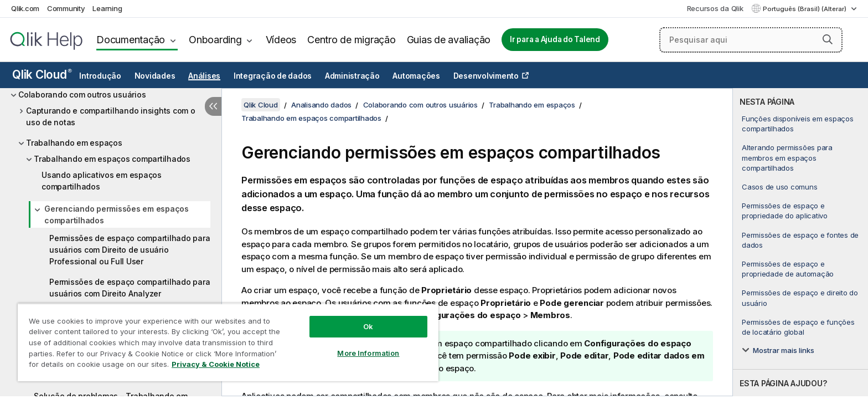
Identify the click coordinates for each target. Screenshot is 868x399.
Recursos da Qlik (715, 8)
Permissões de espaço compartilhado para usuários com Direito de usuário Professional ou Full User (130, 250)
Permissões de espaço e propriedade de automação (788, 269)
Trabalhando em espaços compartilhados (112, 159)
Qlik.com (25, 8)
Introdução (100, 76)
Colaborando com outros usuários (82, 94)
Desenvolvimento (486, 76)
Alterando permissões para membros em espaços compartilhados (787, 157)
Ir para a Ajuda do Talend (555, 39)
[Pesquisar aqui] (751, 40)
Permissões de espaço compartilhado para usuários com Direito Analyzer (130, 288)
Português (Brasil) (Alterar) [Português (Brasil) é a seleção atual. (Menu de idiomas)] (805, 9)
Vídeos (281, 40)
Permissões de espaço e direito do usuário (800, 298)
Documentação (131, 40)
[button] (828, 39)
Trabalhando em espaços (74, 143)
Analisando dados (321, 105)
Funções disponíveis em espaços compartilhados (798, 124)
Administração (352, 76)
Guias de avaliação (449, 40)
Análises (204, 76)
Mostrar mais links (784, 350)
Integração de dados (273, 76)
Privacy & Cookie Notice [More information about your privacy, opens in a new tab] (216, 364)
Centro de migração (352, 40)
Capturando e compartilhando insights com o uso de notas (111, 116)
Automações (416, 76)
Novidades (155, 76)
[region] (228, 342)
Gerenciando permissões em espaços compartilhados (117, 214)
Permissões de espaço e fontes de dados (800, 240)
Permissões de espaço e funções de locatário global (798, 327)
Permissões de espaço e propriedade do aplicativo (785, 211)
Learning (107, 8)
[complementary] (800, 242)
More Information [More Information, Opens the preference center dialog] (368, 353)
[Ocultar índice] (213, 106)
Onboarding (215, 40)
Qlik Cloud (42, 75)
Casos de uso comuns (779, 187)
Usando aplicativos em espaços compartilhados (102, 181)
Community (66, 8)
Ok (368, 326)
